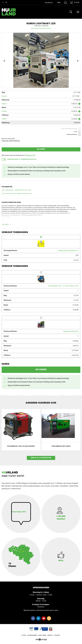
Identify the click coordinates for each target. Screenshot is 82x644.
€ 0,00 (75, 2)
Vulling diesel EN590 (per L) (68, 251)
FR (6, 2)
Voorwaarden (32, 635)
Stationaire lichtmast (71, 331)
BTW (76, 132)
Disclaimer (42, 635)
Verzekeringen (72, 135)
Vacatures (49, 3)
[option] (41, 60)
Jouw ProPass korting (69, 129)
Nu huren (41, 149)
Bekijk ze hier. (31, 155)
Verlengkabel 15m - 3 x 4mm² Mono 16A (63, 286)
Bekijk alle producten (41, 458)
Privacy (50, 635)
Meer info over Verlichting (41, 29)
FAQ (59, 3)
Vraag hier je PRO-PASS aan (11, 141)
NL (3, 2)
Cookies (57, 635)
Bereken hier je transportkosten (19, 159)
